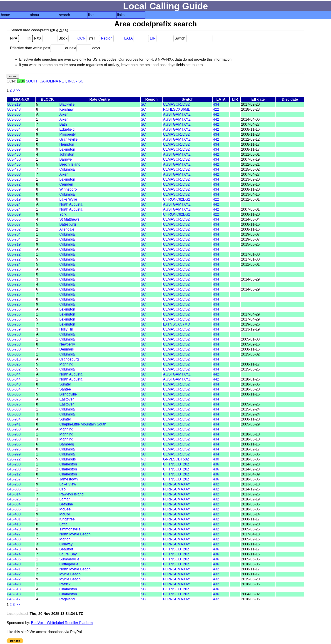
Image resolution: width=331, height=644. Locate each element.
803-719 (14, 244)
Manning (66, 364)
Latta (63, 524)
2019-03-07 (250, 234)
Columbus (67, 459)
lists (91, 15)
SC (143, 104)
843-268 (14, 484)
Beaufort (66, 549)
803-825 (14, 364)
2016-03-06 (250, 454)
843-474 (14, 554)
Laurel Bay (68, 554)
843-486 (14, 559)
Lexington (67, 149)
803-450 (14, 159)
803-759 (14, 329)
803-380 (14, 124)
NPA (22, 38)
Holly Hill (66, 329)
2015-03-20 (250, 579)
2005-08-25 (250, 529)
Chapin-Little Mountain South (83, 424)
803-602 (14, 194)
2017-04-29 (250, 314)
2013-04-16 (250, 194)
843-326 (14, 499)
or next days (83, 48)
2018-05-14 (250, 514)
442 (216, 114)
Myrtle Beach (70, 574)
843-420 (14, 529)
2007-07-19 (250, 159)
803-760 (14, 334)
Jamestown (68, 479)
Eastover (66, 399)
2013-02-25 (250, 494)
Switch (193, 38)
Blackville (67, 104)
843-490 (14, 564)
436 (216, 464)
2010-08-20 (250, 389)
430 (216, 459)
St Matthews (69, 219)
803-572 (14, 184)
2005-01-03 (250, 339)
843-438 (14, 544)
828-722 (14, 459)
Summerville (69, 559)
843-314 (14, 494)
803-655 (14, 219)
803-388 (14, 134)
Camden (66, 184)
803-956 (14, 444)
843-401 (14, 519)
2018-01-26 (250, 379)
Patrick (65, 584)
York (63, 214)
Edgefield (67, 129)
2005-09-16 (250, 184)
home (5, 15)
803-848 (14, 384)
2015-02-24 (250, 409)
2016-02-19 (250, 499)
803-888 (14, 409)
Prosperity (67, 134)
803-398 (14, 144)
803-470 (14, 169)
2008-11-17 (250, 144)
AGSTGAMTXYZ (177, 114)
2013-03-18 (250, 484)
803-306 (14, 114)
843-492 (14, 574)
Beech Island (70, 164)
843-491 (14, 569)
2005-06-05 (250, 559)
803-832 (14, 369)
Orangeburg (69, 359)
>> (18, 90)
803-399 (14, 149)
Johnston (67, 154)
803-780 (14, 349)
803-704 (14, 234)
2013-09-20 (250, 179)
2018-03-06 (250, 459)
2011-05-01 (250, 154)
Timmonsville (70, 529)
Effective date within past (38, 48)
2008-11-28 (250, 134)
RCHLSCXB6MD (177, 109)
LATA (128, 38)
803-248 (14, 109)
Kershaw (66, 109)
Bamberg (67, 444)
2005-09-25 (250, 404)
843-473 (14, 549)
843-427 (14, 534)
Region (107, 38)
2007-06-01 (250, 209)
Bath (63, 124)
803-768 (14, 344)
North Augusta (71, 204)
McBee (65, 509)
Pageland (67, 599)
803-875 (14, 399)
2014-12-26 (250, 489)
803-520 (14, 179)
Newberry (67, 344)
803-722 (14, 249)
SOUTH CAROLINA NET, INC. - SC (55, 81)
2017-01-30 (250, 254)
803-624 (14, 204)
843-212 (14, 474)
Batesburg (68, 224)
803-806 (14, 354)
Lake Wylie (68, 199)
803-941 (14, 424)
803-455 (14, 164)
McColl (65, 514)
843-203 (14, 464)
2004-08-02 (250, 594)
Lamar (64, 499)
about (35, 15)
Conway (66, 544)
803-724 (14, 264)
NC (143, 459)
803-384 (14, 129)
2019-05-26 (250, 324)
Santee (65, 389)
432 (216, 484)
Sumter (65, 384)
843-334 (14, 504)
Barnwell (66, 159)
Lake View (68, 484)
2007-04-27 (250, 124)
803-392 (14, 139)
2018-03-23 (250, 109)
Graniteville (68, 139)
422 (216, 109)
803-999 (14, 454)
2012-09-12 (250, 139)
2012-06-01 (250, 199)
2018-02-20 (250, 524)
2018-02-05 (250, 384)
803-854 (14, 389)
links (121, 15)
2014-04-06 (250, 119)
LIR (153, 38)
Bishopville (68, 394)
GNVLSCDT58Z (176, 459)
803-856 (14, 394)
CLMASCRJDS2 (176, 104)
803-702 (14, 229)
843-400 (14, 514)
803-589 (14, 189)
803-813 (14, 359)
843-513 (14, 589)
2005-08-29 (250, 424)
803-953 (14, 429)
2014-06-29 (250, 279)
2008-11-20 (250, 189)
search (65, 15)
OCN (82, 38)
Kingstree (67, 519)
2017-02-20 (250, 104)
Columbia (67, 169)
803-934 (14, 419)
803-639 (14, 214)
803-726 (14, 269)
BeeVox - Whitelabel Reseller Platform (62, 623)
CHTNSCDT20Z (176, 464)
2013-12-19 (250, 329)
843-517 (14, 599)
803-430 (14, 154)
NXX (46, 38)
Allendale (67, 229)
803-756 (14, 309)
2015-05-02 (250, 169)
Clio (62, 489)
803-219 (14, 104)
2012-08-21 (250, 164)
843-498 (14, 584)
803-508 (14, 174)
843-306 (14, 489)
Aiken (64, 114)
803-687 (14, 224)
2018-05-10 (250, 434)
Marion (65, 539)
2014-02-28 (250, 464)
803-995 (14, 449)
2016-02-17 (250, 449)
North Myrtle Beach (75, 534)
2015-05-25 (250, 244)
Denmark (67, 349)
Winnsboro (68, 189)
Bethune (66, 504)
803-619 (14, 199)
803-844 (14, 374)
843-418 (14, 524)
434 (216, 104)
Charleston (68, 464)
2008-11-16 (250, 129)
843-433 (14, 539)
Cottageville (69, 564)
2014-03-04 (250, 219)
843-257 (14, 479)
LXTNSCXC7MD (177, 324)
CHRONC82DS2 (177, 199)
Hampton (67, 144)
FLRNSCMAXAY (177, 484)
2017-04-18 (250, 534)
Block (68, 38)
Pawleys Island (71, 494)
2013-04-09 (250, 474)
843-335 (14, 509)
